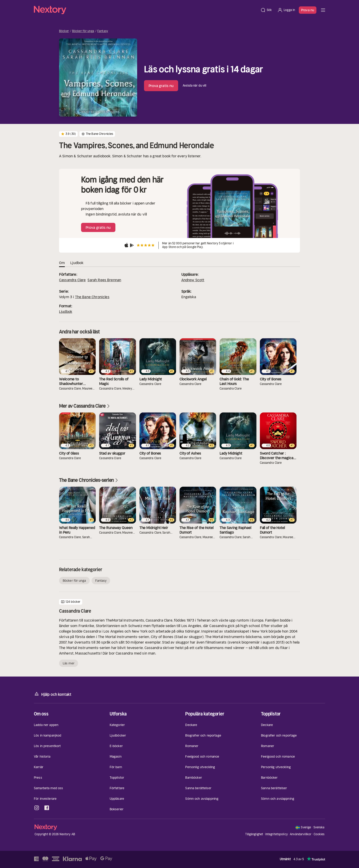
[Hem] (146, 10)
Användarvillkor (301, 834)
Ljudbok (66, 311)
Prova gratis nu (161, 86)
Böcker (64, 31)
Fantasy (103, 31)
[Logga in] (286, 10)
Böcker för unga (83, 31)
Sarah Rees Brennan (104, 280)
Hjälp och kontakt (53, 694)
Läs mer (69, 663)
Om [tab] (62, 263)
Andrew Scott (193, 280)
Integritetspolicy (277, 834)
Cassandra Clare (72, 280)
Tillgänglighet (254, 834)
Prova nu (308, 10)
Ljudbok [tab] (77, 263)
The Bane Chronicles (92, 297)
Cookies (319, 834)
